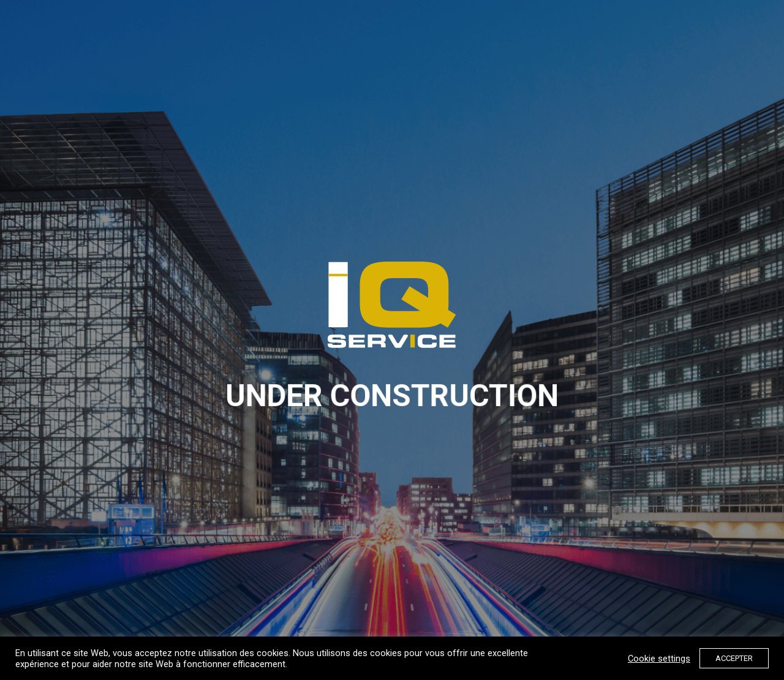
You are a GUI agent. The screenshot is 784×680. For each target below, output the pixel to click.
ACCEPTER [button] (734, 658)
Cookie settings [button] (659, 659)
